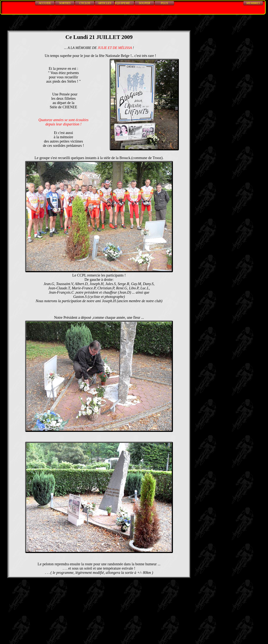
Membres (253, 3)
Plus (164, 3)
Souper (144, 3)
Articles (105, 3)
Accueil (45, 3)
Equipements (125, 3)
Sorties (65, 3)
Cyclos (85, 3)
